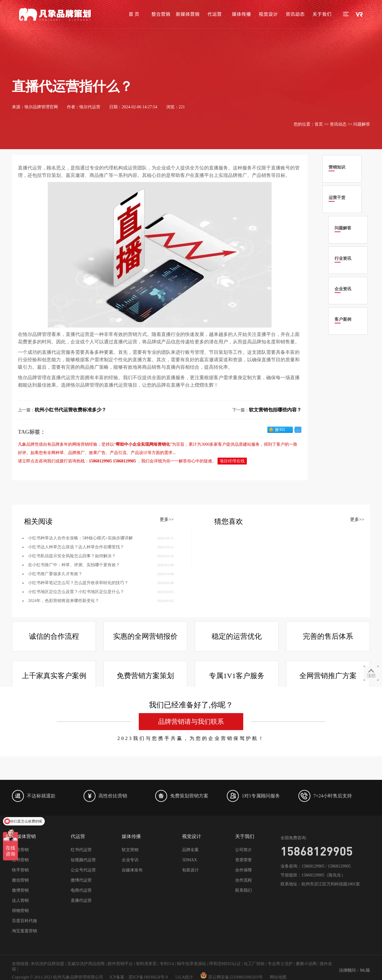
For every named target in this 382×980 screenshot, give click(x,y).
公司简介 (244, 850)
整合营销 (161, 14)
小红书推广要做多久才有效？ (55, 619)
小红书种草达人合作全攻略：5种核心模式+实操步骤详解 (80, 583)
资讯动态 (295, 14)
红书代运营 (81, 850)
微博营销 (20, 890)
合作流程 (244, 880)
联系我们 (244, 890)
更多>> (167, 565)
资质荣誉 (244, 860)
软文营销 (130, 850)
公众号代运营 (83, 870)
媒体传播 (241, 14)
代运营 (215, 14)
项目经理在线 (232, 461)
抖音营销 (20, 850)
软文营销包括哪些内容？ (275, 410)
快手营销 (20, 870)
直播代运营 (81, 900)
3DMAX (190, 860)
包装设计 (190, 870)
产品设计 (139, 453)
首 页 (134, 14)
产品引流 (118, 453)
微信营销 (20, 880)
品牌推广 (76, 453)
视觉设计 (268, 14)
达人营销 (20, 900)
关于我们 (322, 14)
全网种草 (56, 453)
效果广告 (97, 453)
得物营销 (20, 911)
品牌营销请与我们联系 (191, 954)
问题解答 (362, 124)
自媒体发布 (132, 870)
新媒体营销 (188, 14)
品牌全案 (190, 850)
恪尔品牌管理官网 (41, 107)
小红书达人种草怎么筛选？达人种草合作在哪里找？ (76, 592)
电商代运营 (81, 890)
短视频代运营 (83, 860)
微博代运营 (81, 880)
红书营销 (20, 860)
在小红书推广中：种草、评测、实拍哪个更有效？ (74, 610)
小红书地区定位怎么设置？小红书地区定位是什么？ (76, 637)
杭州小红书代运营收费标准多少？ (70, 410)
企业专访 (130, 860)
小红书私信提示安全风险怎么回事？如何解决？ (72, 601)
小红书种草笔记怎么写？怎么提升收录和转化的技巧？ (78, 628)
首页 (319, 124)
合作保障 (244, 870)
